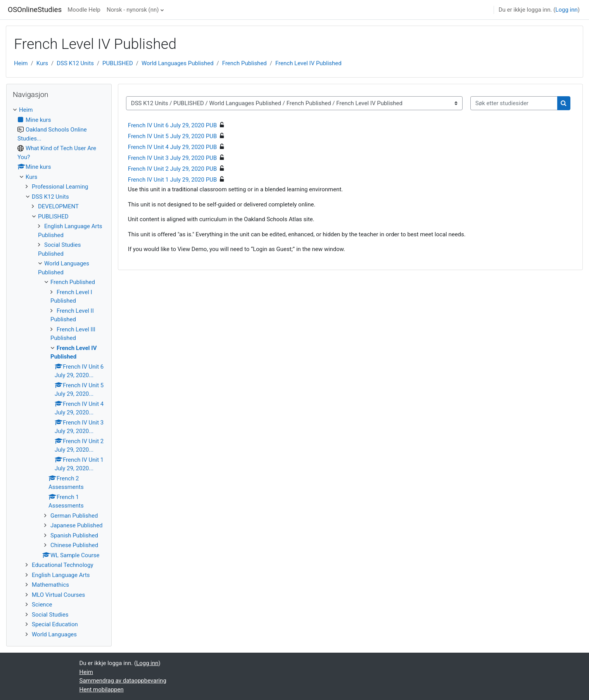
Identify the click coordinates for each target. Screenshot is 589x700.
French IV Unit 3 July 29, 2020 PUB (172, 158)
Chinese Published (74, 545)
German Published (74, 516)
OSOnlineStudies (35, 10)
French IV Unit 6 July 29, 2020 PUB (172, 125)
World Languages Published (178, 63)
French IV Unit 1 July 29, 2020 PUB (172, 180)
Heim (21, 63)
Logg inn (566, 10)
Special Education (55, 624)
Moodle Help (84, 10)
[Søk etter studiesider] (514, 103)
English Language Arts (61, 575)
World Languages (54, 634)
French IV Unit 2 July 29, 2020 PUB (172, 169)
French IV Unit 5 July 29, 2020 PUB (172, 136)
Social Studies (50, 615)
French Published (244, 63)
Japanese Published (77, 525)
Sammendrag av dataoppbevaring (123, 681)
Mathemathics (50, 585)
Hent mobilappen (102, 690)
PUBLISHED (118, 63)
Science (42, 605)
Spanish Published (74, 535)
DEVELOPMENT (58, 206)
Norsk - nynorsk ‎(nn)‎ (133, 10)
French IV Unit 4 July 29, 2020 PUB (172, 147)
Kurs (42, 63)
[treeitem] (59, 372)
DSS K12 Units (75, 63)
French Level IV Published (308, 63)
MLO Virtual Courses (58, 595)
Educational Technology (63, 565)
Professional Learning (60, 187)
